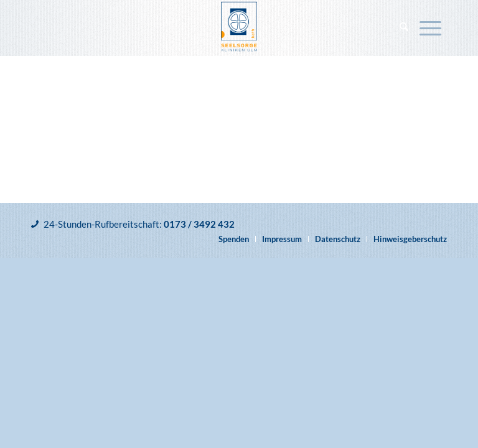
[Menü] (430, 28)
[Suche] (404, 28)
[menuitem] (404, 28)
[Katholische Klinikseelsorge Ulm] (239, 28)
